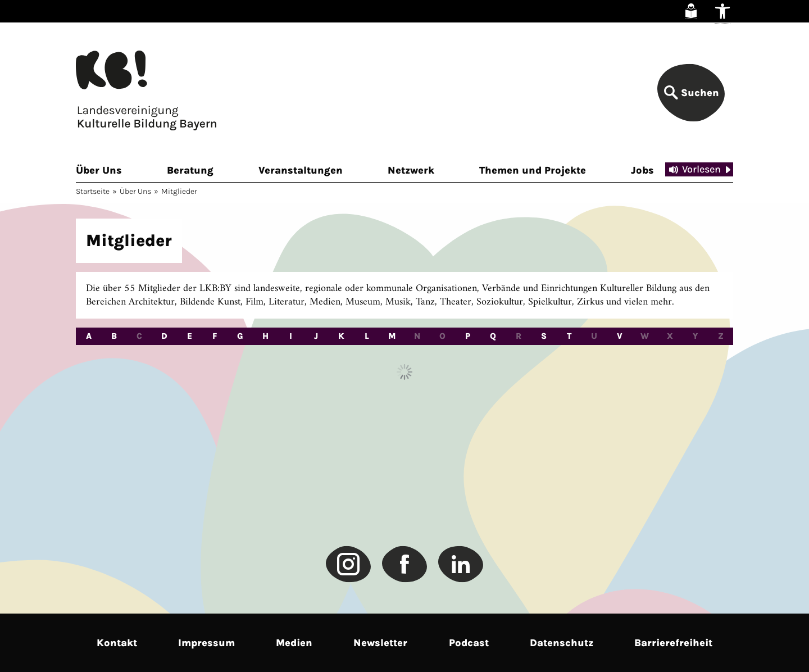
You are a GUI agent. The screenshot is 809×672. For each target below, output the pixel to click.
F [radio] (215, 336)
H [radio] (265, 336)
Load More (404, 372)
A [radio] (89, 336)
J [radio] (316, 336)
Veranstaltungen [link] (301, 170)
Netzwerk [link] (411, 170)
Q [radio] (493, 336)
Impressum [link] (206, 643)
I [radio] (291, 336)
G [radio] (240, 336)
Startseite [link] (93, 191)
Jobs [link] (642, 170)
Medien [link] (294, 643)
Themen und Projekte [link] (533, 170)
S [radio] (544, 336)
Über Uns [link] (99, 170)
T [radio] (569, 336)
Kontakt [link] (117, 643)
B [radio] (114, 336)
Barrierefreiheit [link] (673, 643)
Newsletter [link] (380, 643)
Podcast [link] (469, 643)
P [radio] (468, 336)
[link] (691, 11)
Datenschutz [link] (562, 643)
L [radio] (367, 336)
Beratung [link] (190, 170)
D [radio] (164, 336)
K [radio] (341, 336)
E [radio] (190, 336)
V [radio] (620, 336)
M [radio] (392, 336)
